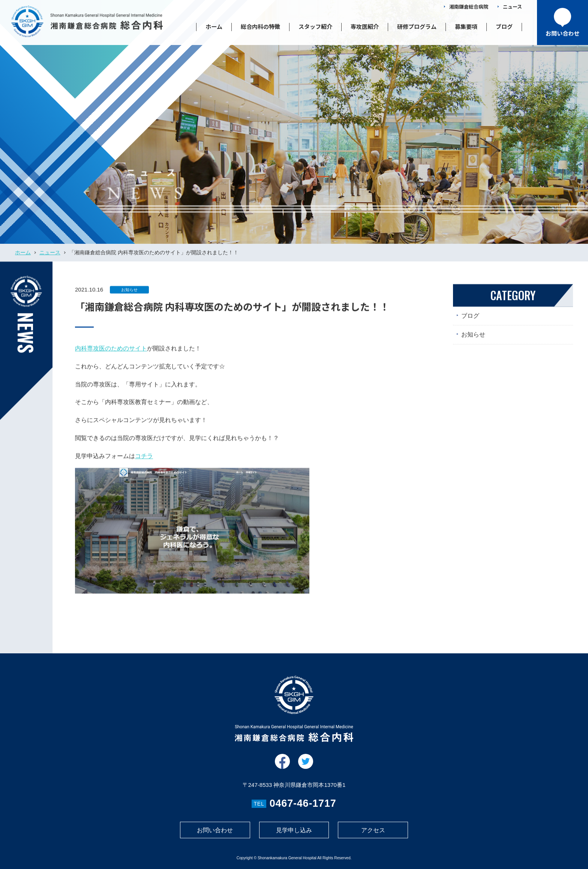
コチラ (144, 461)
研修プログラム (417, 27)
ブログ (504, 27)
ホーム (214, 27)
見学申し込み (294, 830)
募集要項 (466, 27)
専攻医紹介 (365, 27)
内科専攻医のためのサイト (111, 353)
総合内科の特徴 (260, 27)
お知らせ (129, 295)
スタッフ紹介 (315, 27)
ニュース (512, 7)
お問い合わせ (215, 830)
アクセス (373, 830)
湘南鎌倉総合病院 (469, 7)
